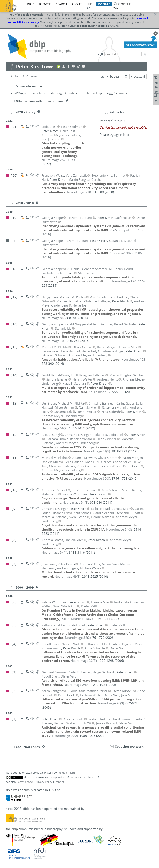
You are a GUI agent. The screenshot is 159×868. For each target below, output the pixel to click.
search (61, 4)
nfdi (90, 4)
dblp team (68, 773)
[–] (13, 86)
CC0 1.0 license (87, 777)
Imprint (60, 782)
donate (104, 4)
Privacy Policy (44, 782)
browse (45, 4)
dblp (30, 4)
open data (60, 777)
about (77, 4)
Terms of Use (25, 782)
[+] (13, 101)
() (127, 230)
